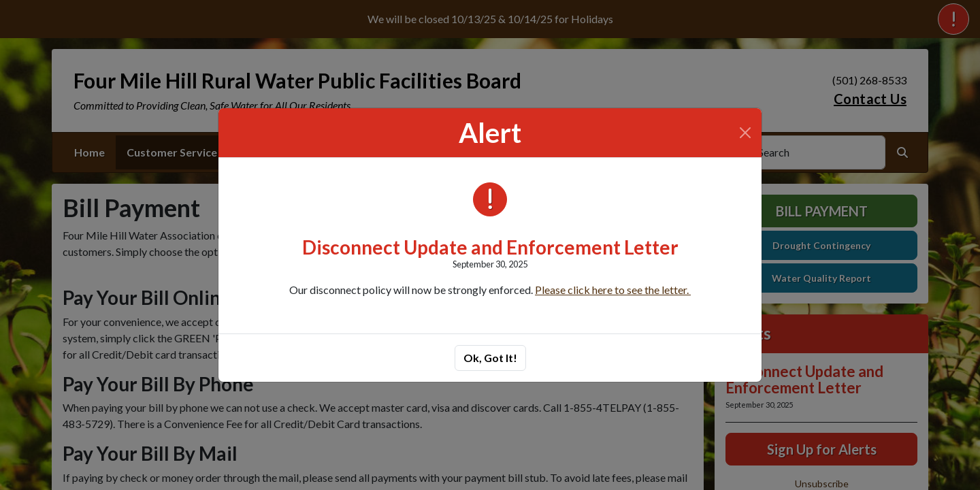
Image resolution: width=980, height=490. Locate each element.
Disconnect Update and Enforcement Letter (490, 247)
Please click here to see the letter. (613, 290)
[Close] (745, 133)
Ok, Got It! (490, 358)
